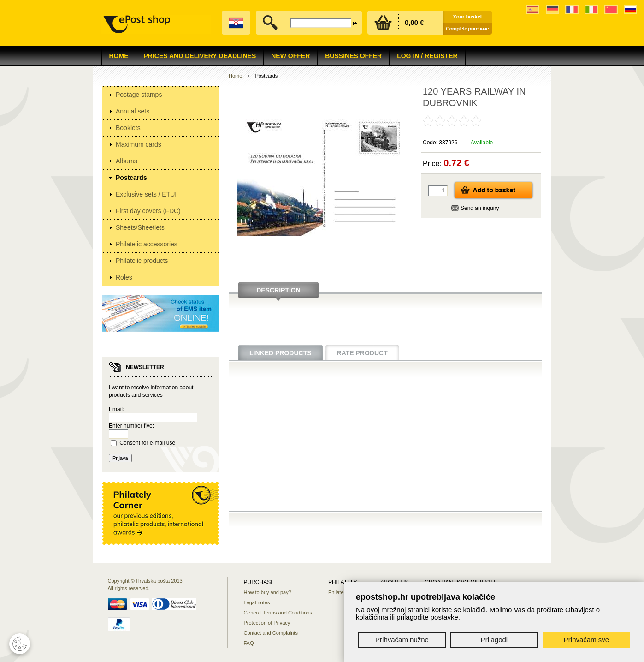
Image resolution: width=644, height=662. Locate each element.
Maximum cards (139, 144)
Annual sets (133, 111)
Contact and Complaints (271, 633)
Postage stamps (139, 95)
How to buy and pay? (268, 592)
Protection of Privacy (267, 623)
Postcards (131, 178)
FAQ (249, 643)
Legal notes (257, 602)
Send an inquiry (480, 208)
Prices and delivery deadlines (200, 56)
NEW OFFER (290, 56)
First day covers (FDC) (148, 211)
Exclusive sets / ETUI (146, 194)
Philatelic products (142, 261)
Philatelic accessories (147, 244)
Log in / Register (427, 56)
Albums (127, 161)
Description (278, 290)
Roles (124, 277)
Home (119, 56)
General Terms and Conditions (278, 613)
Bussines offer (353, 56)
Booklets (128, 128)
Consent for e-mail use (147, 443)
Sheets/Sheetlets (140, 227)
